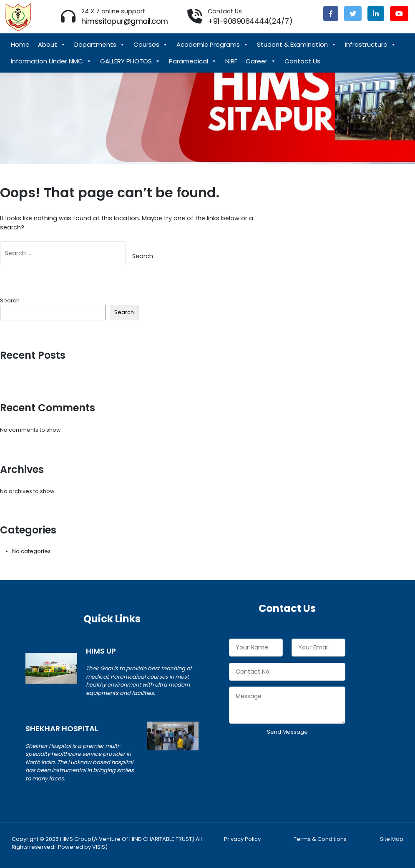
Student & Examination (297, 45)
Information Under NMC (51, 61)
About (52, 45)
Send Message (287, 732)
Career (261, 61)
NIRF (231, 61)
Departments (100, 45)
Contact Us (302, 61)
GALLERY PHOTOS (130, 61)
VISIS (99, 847)
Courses (151, 45)
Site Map (392, 839)
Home (20, 44)
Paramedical (193, 61)
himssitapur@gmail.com (125, 21)
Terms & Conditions (320, 839)
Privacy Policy (242, 839)
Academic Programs (213, 45)
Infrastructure (371, 45)
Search (10, 301)
